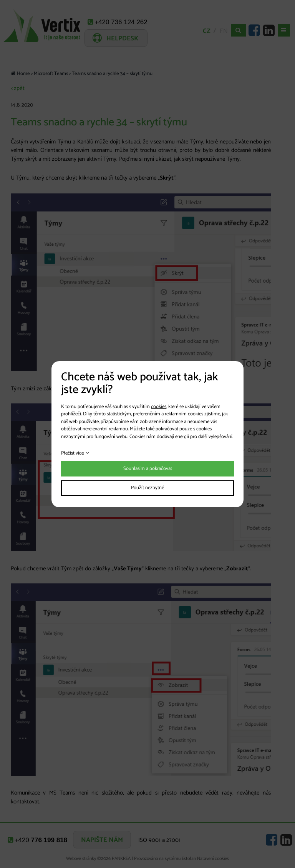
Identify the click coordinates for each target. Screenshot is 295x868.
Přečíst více (72, 453)
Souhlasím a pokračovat (148, 469)
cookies (159, 407)
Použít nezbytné (147, 488)
